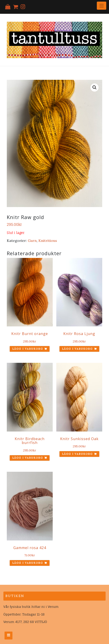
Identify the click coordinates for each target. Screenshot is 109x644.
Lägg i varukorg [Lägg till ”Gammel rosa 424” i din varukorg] (28, 563)
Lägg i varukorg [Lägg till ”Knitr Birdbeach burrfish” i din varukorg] (28, 458)
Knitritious (48, 241)
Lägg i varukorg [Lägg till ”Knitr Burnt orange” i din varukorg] (28, 349)
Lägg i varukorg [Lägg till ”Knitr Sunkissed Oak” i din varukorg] (77, 454)
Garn (32, 241)
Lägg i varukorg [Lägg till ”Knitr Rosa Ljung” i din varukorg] (77, 349)
